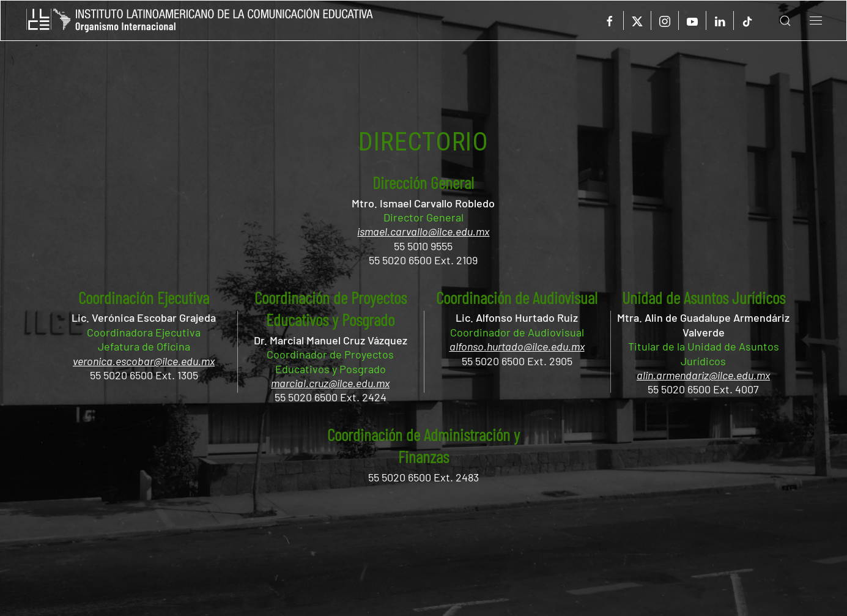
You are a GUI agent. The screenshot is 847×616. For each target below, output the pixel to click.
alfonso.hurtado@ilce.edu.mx (517, 346)
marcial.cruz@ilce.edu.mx (330, 383)
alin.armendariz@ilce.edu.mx (703, 375)
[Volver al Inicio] (200, 20)
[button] (776, 20)
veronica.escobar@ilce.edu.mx (144, 361)
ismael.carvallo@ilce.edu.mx (423, 231)
